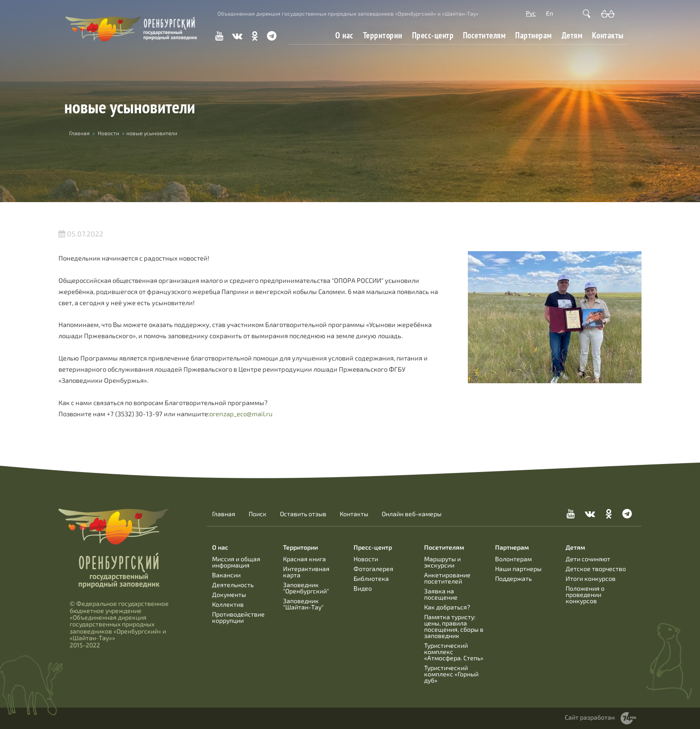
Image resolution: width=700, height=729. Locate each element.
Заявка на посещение (441, 594)
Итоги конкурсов (591, 578)
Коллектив (228, 604)
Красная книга (304, 559)
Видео (363, 588)
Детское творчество (596, 569)
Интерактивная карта (306, 572)
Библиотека (371, 578)
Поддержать (513, 578)
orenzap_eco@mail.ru (241, 414)
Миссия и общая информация (236, 562)
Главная (79, 133)
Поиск (258, 514)
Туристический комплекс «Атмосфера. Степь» (454, 652)
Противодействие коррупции (238, 617)
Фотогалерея (373, 569)
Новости (108, 133)
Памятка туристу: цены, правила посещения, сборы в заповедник (454, 626)
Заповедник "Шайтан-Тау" (303, 604)
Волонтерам (513, 559)
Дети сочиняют (588, 559)
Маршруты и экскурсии (442, 562)
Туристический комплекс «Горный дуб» (451, 674)
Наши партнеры (518, 569)
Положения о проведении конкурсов (585, 594)
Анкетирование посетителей (447, 578)
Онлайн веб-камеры (412, 514)
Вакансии (226, 575)
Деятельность (233, 585)
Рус (531, 13)
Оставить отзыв (303, 514)
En (550, 13)
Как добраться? (447, 607)
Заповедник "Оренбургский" (306, 588)
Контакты (608, 35)
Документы (229, 594)
